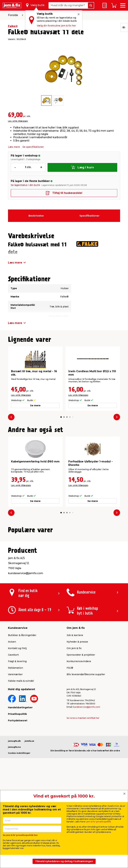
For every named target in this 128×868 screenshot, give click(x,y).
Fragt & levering (17, 738)
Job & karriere (75, 712)
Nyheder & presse (77, 718)
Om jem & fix (74, 725)
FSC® (70, 744)
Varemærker (15, 751)
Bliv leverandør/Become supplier (86, 751)
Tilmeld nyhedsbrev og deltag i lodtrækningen (64, 861)
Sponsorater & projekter (81, 731)
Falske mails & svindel (21, 758)
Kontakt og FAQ (17, 725)
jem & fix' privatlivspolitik (99, 822)
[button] (61, 417)
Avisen (12, 718)
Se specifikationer (33, 147)
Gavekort (13, 731)
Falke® (13, 26)
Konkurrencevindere (79, 738)
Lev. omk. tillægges (18, 121)
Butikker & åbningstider (22, 712)
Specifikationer (89, 216)
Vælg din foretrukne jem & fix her (56, 26)
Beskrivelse (36, 216)
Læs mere (14, 147)
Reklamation (15, 744)
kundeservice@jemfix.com (87, 784)
